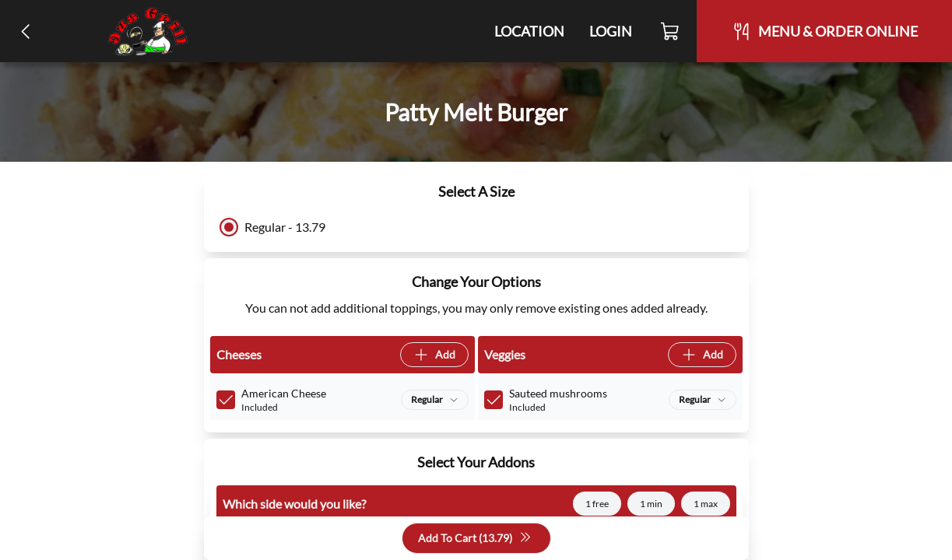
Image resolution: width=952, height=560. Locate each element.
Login (611, 31)
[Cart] (671, 31)
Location (529, 31)
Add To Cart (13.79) (475, 539)
